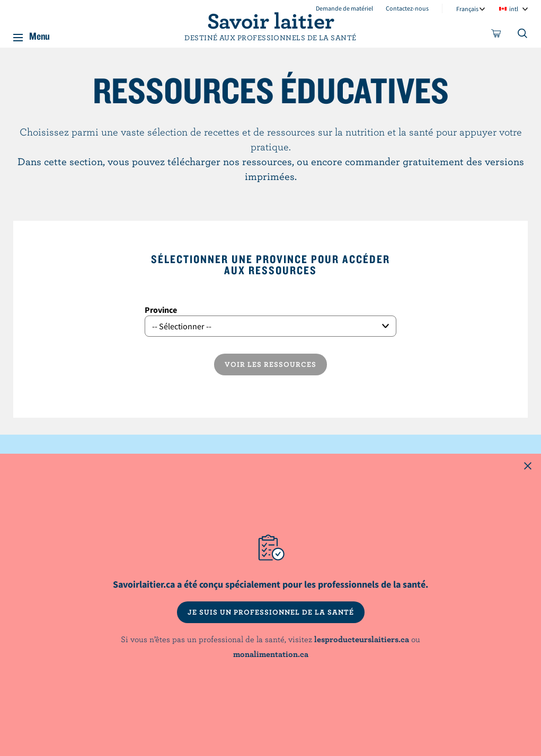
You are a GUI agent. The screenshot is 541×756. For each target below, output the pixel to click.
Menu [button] (39, 34)
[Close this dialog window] (528, 467)
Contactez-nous (407, 8)
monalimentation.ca (271, 654)
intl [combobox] (514, 9)
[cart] (496, 35)
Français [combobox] (467, 9)
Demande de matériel (344, 8)
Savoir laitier (271, 20)
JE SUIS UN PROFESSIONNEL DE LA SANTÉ (271, 612)
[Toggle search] (523, 35)
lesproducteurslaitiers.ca (362, 639)
